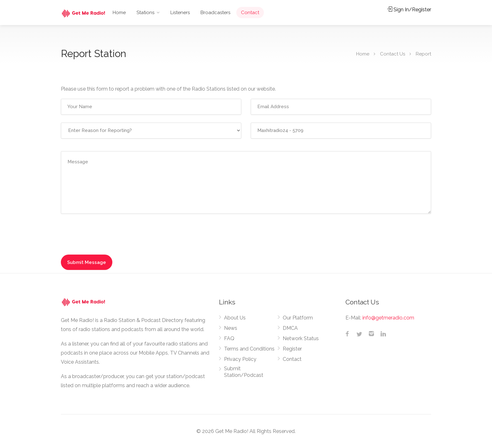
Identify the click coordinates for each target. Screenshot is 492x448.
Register (292, 349)
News (231, 328)
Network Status (301, 338)
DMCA (290, 328)
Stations (145, 13)
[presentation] (109, 234)
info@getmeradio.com (388, 318)
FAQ (229, 338)
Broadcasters (215, 13)
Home (119, 13)
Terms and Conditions (249, 349)
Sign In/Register (409, 10)
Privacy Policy (240, 359)
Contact (250, 13)
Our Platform (298, 318)
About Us (235, 318)
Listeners (180, 13)
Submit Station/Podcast (244, 372)
